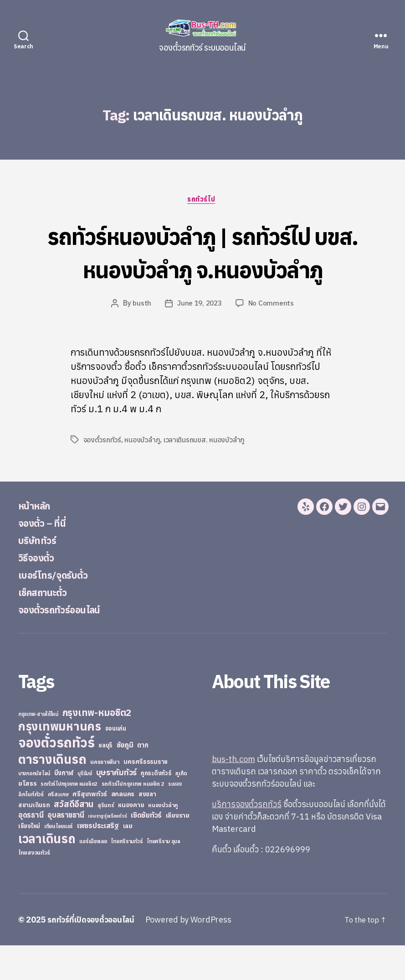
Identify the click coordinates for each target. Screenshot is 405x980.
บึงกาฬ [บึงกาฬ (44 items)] (64, 807)
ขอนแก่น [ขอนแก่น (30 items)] (116, 763)
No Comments (273, 338)
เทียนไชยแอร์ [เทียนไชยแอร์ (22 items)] (59, 861)
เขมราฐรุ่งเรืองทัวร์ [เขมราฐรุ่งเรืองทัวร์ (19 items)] (107, 850)
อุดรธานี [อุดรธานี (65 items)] (31, 849)
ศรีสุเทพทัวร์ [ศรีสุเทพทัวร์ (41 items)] (90, 829)
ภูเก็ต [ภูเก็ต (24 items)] (181, 808)
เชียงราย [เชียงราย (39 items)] (178, 850)
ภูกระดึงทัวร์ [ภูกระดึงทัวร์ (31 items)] (156, 808)
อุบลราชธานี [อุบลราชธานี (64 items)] (66, 849)
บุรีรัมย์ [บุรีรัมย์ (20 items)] (85, 808)
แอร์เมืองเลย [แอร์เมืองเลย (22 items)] (93, 876)
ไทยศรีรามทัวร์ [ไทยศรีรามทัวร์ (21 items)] (127, 876)
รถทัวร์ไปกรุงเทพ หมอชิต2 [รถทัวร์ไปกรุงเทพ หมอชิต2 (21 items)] (69, 819)
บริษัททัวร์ (41, 575)
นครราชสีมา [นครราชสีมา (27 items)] (105, 796)
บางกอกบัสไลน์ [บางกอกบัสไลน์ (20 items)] (34, 808)
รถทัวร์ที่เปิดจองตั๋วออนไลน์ (93, 954)
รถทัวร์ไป (202, 200)
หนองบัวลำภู (143, 474)
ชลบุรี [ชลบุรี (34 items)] (105, 780)
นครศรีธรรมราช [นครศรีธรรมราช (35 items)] (146, 796)
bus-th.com (233, 794)
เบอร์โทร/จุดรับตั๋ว (59, 609)
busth (141, 338)
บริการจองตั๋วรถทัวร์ (247, 839)
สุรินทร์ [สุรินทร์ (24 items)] (106, 840)
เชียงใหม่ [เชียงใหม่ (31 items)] (29, 861)
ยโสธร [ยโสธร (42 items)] (28, 818)
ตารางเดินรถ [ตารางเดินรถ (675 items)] (52, 794)
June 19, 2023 (200, 338)
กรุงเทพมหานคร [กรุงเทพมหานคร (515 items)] (60, 761)
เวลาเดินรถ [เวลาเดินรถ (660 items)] (47, 873)
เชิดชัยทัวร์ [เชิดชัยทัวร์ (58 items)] (146, 850)
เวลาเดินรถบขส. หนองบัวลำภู (205, 474)
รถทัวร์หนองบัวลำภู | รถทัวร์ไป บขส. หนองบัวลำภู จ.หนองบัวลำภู (203, 269)
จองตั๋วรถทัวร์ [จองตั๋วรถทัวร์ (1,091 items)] (56, 777)
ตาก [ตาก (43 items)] (143, 780)
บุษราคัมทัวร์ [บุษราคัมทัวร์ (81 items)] (117, 807)
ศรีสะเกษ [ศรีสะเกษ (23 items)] (58, 829)
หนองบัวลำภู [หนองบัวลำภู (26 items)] (163, 840)
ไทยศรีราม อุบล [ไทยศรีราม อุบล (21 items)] (164, 876)
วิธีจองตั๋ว (39, 592)
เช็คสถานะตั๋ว (47, 627)
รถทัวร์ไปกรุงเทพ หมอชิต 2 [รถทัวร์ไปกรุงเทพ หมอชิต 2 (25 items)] (133, 818)
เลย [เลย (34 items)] (128, 861)
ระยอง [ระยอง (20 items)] (175, 819)
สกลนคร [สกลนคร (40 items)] (123, 829)
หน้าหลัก (37, 540)
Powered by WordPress (193, 954)
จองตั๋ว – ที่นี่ (46, 557)
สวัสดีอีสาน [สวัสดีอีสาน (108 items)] (74, 839)
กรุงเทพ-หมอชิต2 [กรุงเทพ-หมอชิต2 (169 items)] (97, 747)
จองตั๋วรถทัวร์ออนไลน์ (67, 644)
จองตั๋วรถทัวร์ (103, 474)
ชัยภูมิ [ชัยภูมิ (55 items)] (125, 779)
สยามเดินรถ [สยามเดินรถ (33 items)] (34, 840)
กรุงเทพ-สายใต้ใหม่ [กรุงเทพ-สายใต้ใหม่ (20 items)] (38, 749)
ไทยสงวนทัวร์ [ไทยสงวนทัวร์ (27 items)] (34, 887)
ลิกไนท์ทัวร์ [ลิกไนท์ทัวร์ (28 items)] (31, 829)
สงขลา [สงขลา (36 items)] (147, 829)
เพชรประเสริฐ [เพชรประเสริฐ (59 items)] (98, 860)
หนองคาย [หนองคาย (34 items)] (131, 840)
